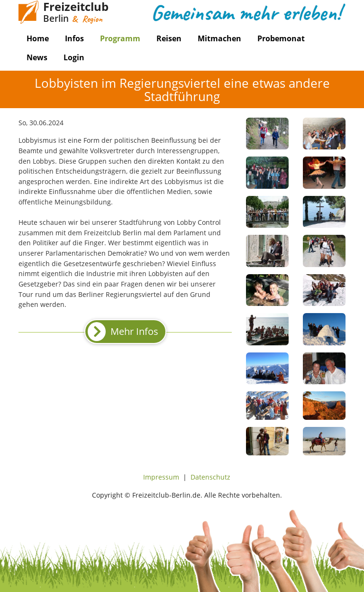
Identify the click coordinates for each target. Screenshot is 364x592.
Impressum (161, 477)
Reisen (169, 38)
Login (74, 57)
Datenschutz (210, 477)
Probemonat (281, 38)
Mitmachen (219, 38)
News (37, 57)
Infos (74, 38)
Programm (120, 38)
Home (38, 38)
